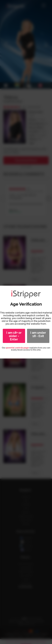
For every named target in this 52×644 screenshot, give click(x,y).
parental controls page (17, 348)
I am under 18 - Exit (38, 334)
